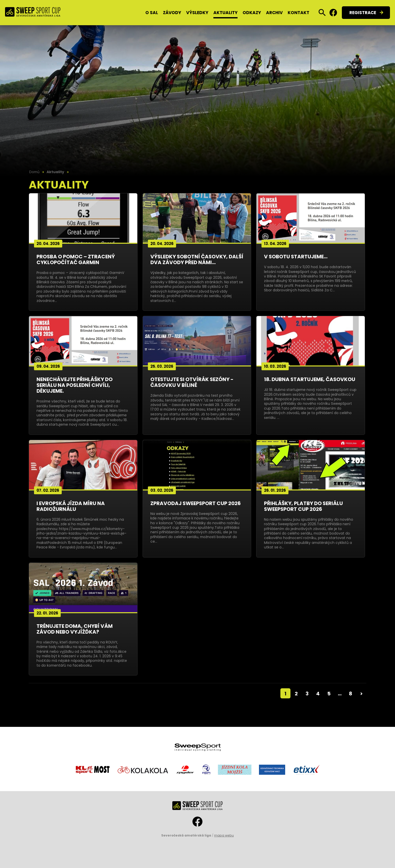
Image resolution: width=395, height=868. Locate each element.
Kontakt (299, 13)
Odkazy (252, 13)
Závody (172, 13)
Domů (34, 172)
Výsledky (197, 13)
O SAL (152, 13)
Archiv (274, 13)
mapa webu (224, 835)
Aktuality (225, 13)
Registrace (363, 13)
